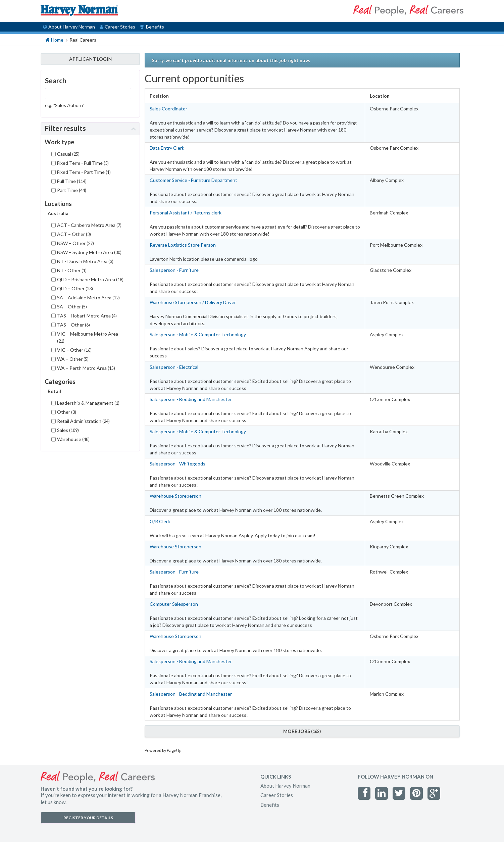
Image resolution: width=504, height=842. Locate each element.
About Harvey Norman (69, 27)
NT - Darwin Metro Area (85, 261)
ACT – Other (74, 234)
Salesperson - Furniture (174, 270)
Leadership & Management (88, 403)
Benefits (152, 27)
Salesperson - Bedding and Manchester (191, 399)
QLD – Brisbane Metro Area (90, 279)
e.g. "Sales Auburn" (65, 105)
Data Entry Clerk (167, 148)
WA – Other (73, 359)
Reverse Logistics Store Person (183, 245)
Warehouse (73, 439)
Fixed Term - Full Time (83, 163)
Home (54, 39)
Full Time (72, 181)
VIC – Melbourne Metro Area (88, 337)
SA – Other (72, 307)
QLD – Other (75, 288)
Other (67, 412)
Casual (68, 154)
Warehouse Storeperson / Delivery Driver (193, 302)
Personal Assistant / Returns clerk (186, 213)
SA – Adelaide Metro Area (88, 298)
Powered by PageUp (163, 751)
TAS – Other (73, 325)
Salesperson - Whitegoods (178, 464)
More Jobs (302, 731)
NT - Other (72, 270)
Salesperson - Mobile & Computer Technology (198, 334)
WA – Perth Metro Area (86, 368)
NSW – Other (75, 243)
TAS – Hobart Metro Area (87, 316)
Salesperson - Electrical (174, 367)
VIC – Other (74, 350)
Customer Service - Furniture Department (193, 180)
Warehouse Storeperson (175, 496)
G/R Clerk (160, 521)
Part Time (72, 190)
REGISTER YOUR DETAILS (88, 818)
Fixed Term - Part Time (84, 172)
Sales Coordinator (168, 109)
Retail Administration (83, 421)
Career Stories (117, 27)
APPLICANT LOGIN (90, 59)
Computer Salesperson (174, 604)
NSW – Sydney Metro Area (89, 252)
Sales (68, 430)
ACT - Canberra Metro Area (89, 225)
